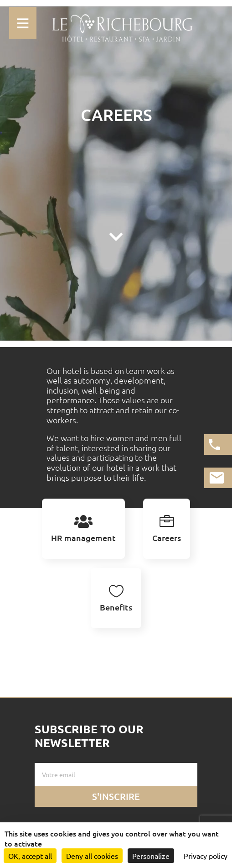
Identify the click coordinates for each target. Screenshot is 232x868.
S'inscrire (116, 796)
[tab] (83, 529)
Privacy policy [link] (206, 856)
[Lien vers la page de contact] (218, 478)
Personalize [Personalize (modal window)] (151, 856)
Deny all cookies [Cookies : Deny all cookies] (92, 856)
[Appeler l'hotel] (218, 445)
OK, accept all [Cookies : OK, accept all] (30, 856)
